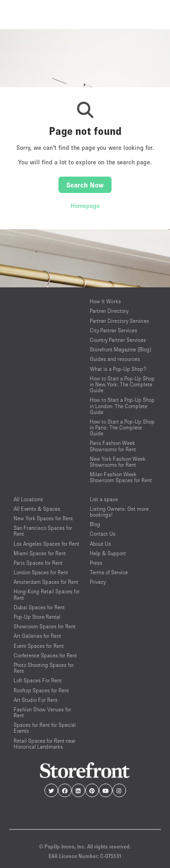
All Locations (28, 499)
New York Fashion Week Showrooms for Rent (118, 462)
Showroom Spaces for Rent (45, 626)
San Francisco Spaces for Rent (43, 531)
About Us (100, 544)
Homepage (85, 206)
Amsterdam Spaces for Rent (46, 582)
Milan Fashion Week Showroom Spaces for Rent (121, 477)
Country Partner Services (118, 340)
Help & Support (108, 553)
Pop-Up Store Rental (37, 617)
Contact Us (103, 534)
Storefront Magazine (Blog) (121, 349)
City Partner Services (114, 330)
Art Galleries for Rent (37, 636)
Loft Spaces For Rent (38, 680)
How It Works (105, 301)
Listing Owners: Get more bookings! (119, 512)
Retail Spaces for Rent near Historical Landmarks (45, 744)
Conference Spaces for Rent (45, 655)
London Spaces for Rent (41, 572)
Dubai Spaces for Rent (39, 607)
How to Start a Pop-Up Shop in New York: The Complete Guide (122, 384)
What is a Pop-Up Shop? (118, 369)
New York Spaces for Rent (43, 518)
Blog (95, 524)
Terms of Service (109, 572)
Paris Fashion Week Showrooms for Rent (113, 446)
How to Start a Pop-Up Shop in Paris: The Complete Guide (122, 427)
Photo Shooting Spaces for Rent (44, 668)
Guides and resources (115, 359)
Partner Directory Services (119, 321)
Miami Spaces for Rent (40, 553)
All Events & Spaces (37, 509)
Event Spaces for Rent (39, 646)
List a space (104, 499)
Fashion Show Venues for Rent (42, 712)
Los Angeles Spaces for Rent (46, 544)
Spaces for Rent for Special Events (45, 728)
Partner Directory (109, 311)
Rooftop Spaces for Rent (41, 690)
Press (96, 563)
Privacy (98, 582)
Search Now (85, 185)
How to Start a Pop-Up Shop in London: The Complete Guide (122, 406)
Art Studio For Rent (36, 700)
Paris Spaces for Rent (38, 563)
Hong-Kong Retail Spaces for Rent (47, 594)
